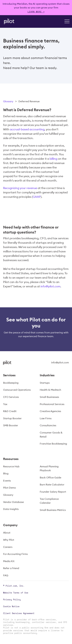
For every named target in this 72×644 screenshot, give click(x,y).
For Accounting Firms (15, 554)
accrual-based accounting (27, 129)
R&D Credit (10, 411)
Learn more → (36, 12)
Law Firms (46, 418)
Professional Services (52, 404)
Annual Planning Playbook (49, 468)
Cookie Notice (11, 606)
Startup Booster (12, 418)
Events (7, 481)
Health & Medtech (50, 390)
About (7, 533)
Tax (5, 404)
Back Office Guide (50, 477)
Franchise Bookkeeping (53, 444)
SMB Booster (11, 425)
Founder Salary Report (53, 492)
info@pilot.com (50, 286)
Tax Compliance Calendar (49, 501)
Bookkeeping (11, 383)
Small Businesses (49, 397)
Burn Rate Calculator (52, 484)
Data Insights (11, 509)
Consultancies (48, 425)
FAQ (6, 575)
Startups (45, 383)
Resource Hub (11, 466)
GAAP (37, 197)
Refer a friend (11, 568)
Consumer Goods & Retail (51, 435)
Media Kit (9, 561)
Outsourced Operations (17, 390)
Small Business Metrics (53, 510)
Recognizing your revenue (20, 188)
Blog (6, 473)
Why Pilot (9, 540)
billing (53, 159)
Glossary (8, 101)
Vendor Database (13, 502)
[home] (8, 21)
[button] (67, 21)
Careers (8, 547)
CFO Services (11, 397)
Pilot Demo (10, 488)
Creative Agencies (50, 411)
